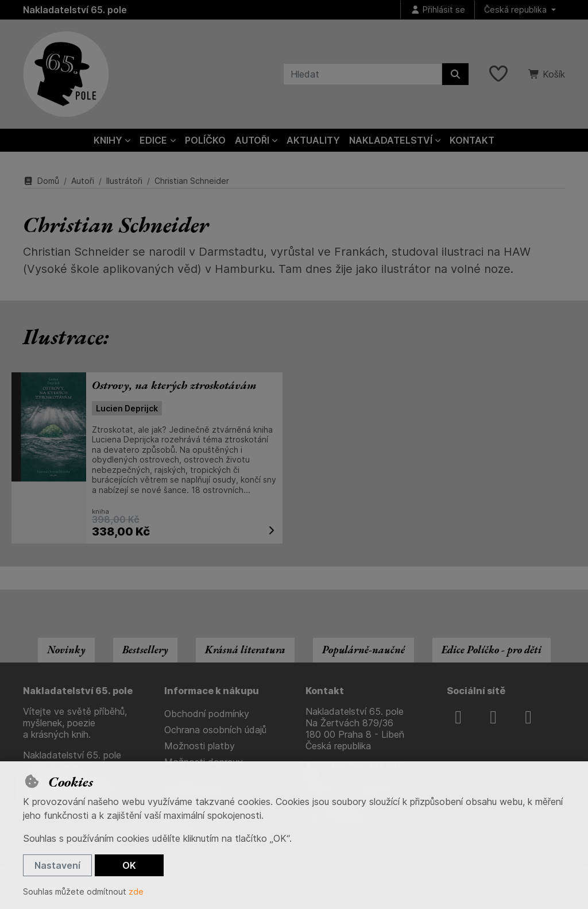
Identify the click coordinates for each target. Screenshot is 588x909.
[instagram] (493, 717)
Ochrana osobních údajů (215, 730)
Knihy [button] (108, 140)
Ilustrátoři (124, 181)
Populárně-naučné (363, 650)
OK (129, 865)
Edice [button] (153, 140)
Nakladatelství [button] (391, 140)
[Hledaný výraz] (363, 74)
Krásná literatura (245, 650)
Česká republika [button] (517, 9)
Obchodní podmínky (207, 714)
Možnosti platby (200, 746)
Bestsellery (145, 650)
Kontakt (472, 140)
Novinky (66, 650)
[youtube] (528, 717)
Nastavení (57, 865)
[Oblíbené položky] (498, 74)
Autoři (83, 181)
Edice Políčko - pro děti (492, 650)
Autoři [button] (252, 140)
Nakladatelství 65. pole (75, 10)
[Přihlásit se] (438, 10)
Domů (41, 181)
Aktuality (313, 140)
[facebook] (458, 717)
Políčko (205, 140)
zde (136, 891)
